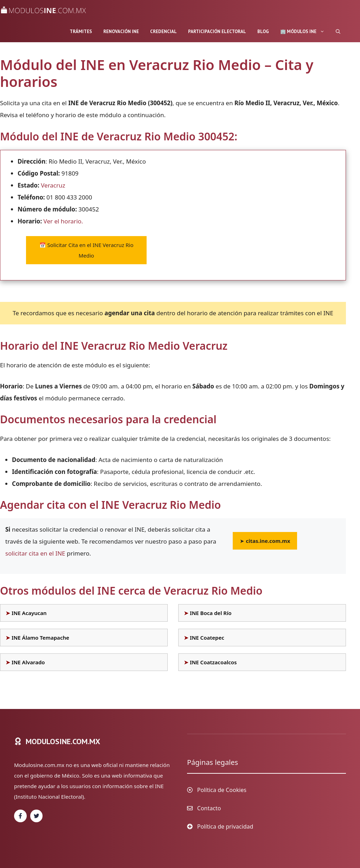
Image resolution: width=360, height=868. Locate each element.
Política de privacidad (225, 826)
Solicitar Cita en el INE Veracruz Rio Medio (86, 250)
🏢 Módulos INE (305, 32)
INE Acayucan (29, 613)
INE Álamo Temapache (40, 638)
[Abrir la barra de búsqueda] (338, 32)
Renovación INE (121, 31)
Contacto (209, 808)
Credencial (163, 31)
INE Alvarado (28, 662)
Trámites (81, 31)
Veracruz (53, 185)
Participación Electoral (217, 31)
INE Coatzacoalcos (213, 662)
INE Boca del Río (211, 613)
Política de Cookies (222, 790)
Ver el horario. (63, 221)
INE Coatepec (207, 638)
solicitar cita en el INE (35, 553)
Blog (263, 31)
